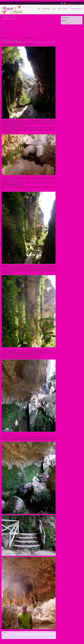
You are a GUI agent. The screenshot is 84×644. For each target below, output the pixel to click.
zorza (48, 32)
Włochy (44, 32)
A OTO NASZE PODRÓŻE (14, 632)
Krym (22, 26)
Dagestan (30, 23)
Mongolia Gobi (5, 29)
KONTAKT (25, 3)
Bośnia (20, 24)
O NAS (20, 3)
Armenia (4, 23)
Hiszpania (53, 23)
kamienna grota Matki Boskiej (25, 638)
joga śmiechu (4, 26)
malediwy (34, 26)
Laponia (26, 26)
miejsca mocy (44, 632)
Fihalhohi (35, 24)
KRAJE (29, 632)
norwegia (25, 29)
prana (46, 29)
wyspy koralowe (31, 32)
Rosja (4, 32)
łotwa (51, 32)
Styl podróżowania (34, 3)
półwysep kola (51, 29)
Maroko (39, 26)
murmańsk (12, 29)
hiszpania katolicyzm (13, 638)
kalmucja (9, 26)
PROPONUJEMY (10, 3)
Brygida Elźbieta (16, 38)
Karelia (14, 26)
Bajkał (13, 24)
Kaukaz (19, 26)
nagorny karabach (18, 29)
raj (55, 29)
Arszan (8, 24)
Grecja (44, 24)
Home (4, 3)
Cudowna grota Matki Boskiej (12, 41)
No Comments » (13, 634)
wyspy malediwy (38, 32)
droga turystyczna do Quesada (34, 636)
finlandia (39, 23)
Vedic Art (25, 32)
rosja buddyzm (11, 32)
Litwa (30, 26)
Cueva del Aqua (10, 636)
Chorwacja (25, 23)
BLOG (16, 3)
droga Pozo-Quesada (20, 636)
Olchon (38, 29)
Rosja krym (17, 32)
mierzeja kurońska (45, 26)
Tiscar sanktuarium (44, 638)
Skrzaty (22, 32)
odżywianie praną (32, 29)
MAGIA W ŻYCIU (36, 632)
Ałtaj (11, 24)
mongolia (52, 26)
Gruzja (48, 23)
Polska (42, 29)
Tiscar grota (36, 638)
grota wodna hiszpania (49, 636)
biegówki (16, 24)
